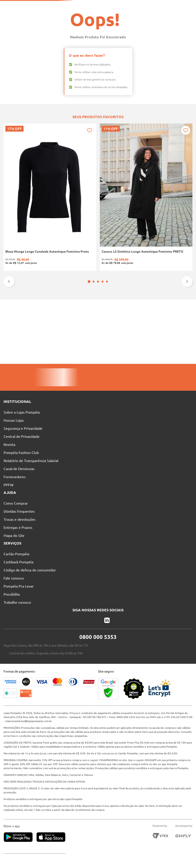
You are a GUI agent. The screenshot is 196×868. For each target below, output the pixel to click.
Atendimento (139, 6)
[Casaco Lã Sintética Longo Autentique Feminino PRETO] (60, 295)
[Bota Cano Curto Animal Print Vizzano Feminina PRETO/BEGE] (137, 295)
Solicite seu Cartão (51, 6)
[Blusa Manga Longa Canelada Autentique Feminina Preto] (21, 295)
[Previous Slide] (9, 342)
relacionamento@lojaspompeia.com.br (56, 717)
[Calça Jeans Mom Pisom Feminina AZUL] (175, 295)
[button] (96, 342)
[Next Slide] (187, 342)
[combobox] (100, 14)
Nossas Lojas (114, 6)
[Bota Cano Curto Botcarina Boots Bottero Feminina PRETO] (98, 295)
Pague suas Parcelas (84, 6)
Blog (159, 6)
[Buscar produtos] (128, 14)
